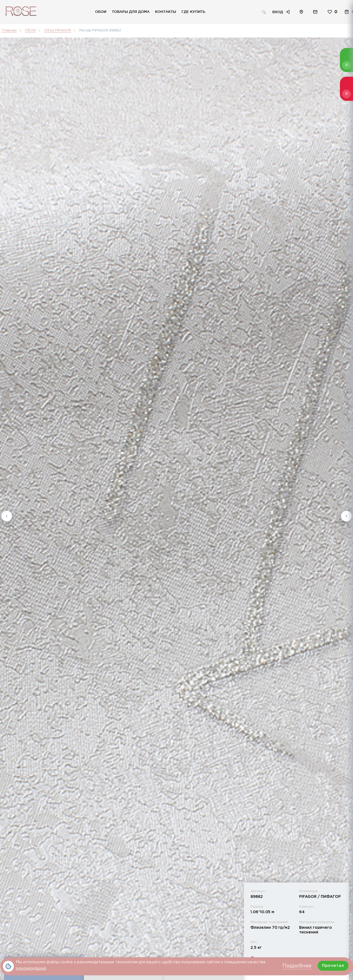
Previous (7, 516)
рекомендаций (31, 968)
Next (346, 516)
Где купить (193, 12)
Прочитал (333, 966)
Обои (101, 12)
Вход (278, 12)
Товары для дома (131, 12)
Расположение (301, 12)
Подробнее (297, 966)
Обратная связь (315, 12)
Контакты (166, 12)
